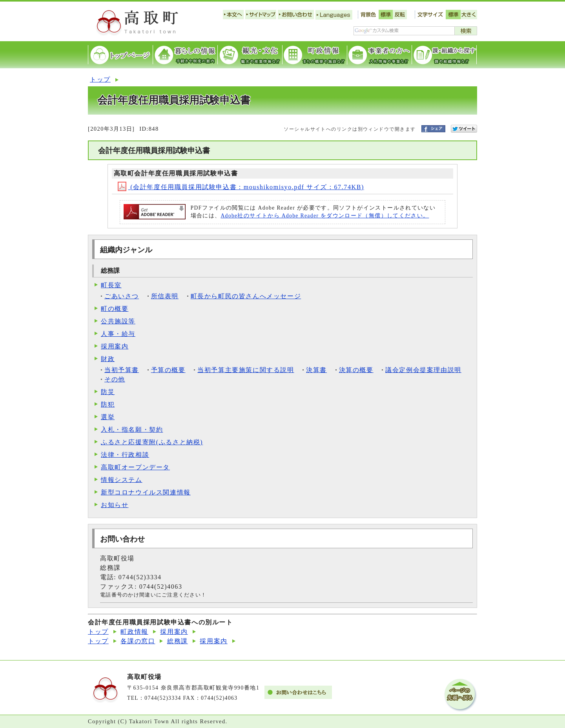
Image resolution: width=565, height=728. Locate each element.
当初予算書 (122, 370)
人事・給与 (118, 334)
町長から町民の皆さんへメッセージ (246, 296)
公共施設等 (118, 321)
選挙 (108, 417)
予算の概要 (168, 370)
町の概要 (115, 309)
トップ (100, 79)
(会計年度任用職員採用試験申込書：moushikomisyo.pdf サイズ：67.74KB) (241, 187)
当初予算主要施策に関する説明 (246, 370)
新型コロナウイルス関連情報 (146, 492)
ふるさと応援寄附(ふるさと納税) (152, 442)
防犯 (108, 404)
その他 (115, 379)
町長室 (111, 285)
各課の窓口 (138, 641)
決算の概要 (356, 370)
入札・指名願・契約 (132, 430)
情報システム (122, 480)
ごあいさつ (122, 296)
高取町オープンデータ (135, 467)
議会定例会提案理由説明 (423, 370)
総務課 (178, 641)
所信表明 (165, 296)
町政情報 (134, 632)
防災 (108, 392)
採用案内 (115, 346)
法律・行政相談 (125, 455)
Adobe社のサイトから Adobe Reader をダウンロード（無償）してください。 (325, 216)
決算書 (316, 370)
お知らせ (115, 505)
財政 (108, 359)
